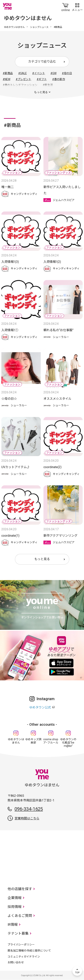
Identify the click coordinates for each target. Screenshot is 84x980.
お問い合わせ (16, 962)
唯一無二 (8, 187)
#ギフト (42, 79)
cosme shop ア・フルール (51, 741)
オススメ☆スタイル (57, 399)
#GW (53, 73)
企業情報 (15, 898)
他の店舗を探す (20, 889)
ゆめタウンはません (14, 27)
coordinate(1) (10, 536)
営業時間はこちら (27, 818)
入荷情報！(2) (52, 262)
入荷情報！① (10, 330)
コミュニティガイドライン (24, 957)
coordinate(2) (52, 467)
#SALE (23, 73)
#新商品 (8, 73)
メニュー (77, 6)
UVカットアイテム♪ (16, 467)
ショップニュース (39, 27)
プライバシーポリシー (21, 945)
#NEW (6, 79)
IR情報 (13, 925)
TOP (77, 971)
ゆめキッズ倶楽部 (33, 741)
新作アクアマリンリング (60, 536)
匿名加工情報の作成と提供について (29, 951)
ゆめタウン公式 (40, 707)
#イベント (39, 73)
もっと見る (42, 559)
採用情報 (15, 907)
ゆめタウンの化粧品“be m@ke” (68, 743)
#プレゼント (23, 79)
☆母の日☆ (9, 399)
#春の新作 (59, 79)
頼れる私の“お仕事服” (58, 330)
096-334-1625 (29, 809)
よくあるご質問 (20, 916)
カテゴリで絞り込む (42, 61)
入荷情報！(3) (10, 262)
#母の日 (67, 73)
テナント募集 (18, 933)
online (66, 6)
